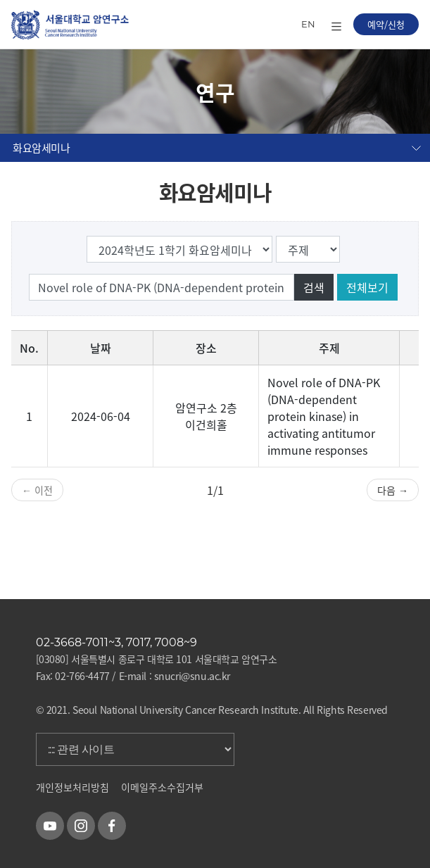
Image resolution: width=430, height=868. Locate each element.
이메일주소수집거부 (162, 787)
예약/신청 (386, 24)
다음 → (393, 490)
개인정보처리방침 (72, 787)
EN (308, 24)
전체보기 (367, 287)
